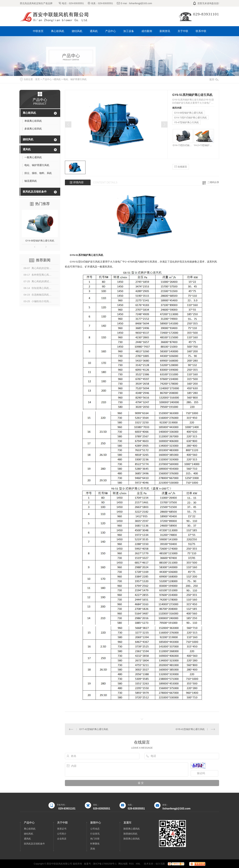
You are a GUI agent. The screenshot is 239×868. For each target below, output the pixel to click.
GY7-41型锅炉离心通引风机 (94, 729)
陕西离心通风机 (132, 829)
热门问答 (95, 839)
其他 (93, 849)
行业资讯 (95, 834)
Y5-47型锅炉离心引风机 (186, 122)
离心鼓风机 (58, 31)
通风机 (94, 31)
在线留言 (181, 167)
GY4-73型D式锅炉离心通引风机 (183, 145)
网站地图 (123, 864)
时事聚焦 (95, 844)
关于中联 (183, 31)
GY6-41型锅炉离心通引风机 (190, 729)
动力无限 (160, 864)
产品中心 (111, 31)
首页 (38, 79)
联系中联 (201, 31)
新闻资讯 (165, 31)
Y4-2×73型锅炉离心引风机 (204, 145)
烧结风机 (77, 31)
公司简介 (62, 834)
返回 (214, 79)
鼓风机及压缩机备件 (35, 192)
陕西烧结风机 (130, 834)
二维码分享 (213, 182)
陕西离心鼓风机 (132, 839)
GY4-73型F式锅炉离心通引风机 (190, 118)
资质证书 (62, 829)
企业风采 (62, 839)
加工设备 (129, 31)
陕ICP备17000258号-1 (105, 864)
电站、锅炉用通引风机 (75, 79)
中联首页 (38, 31)
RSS (132, 864)
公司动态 (95, 829)
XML (138, 864)
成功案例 (147, 31)
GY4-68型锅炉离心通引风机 (40, 241)
